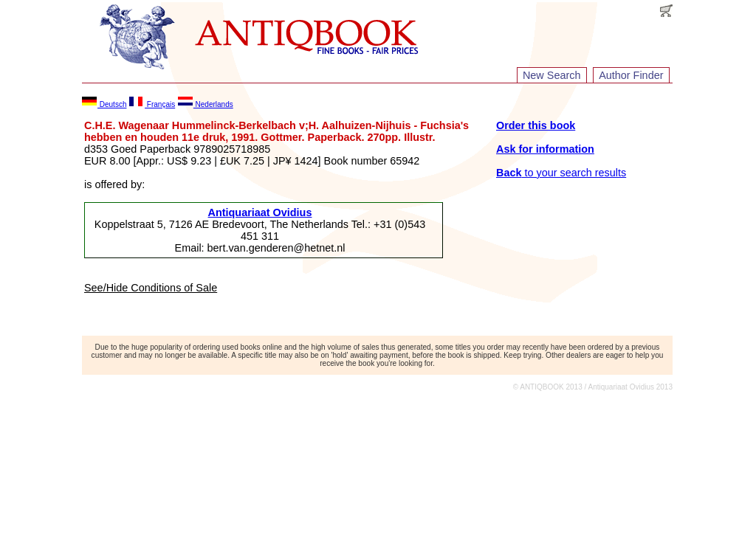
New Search (551, 75)
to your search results (561, 173)
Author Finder (631, 75)
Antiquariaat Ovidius (260, 212)
